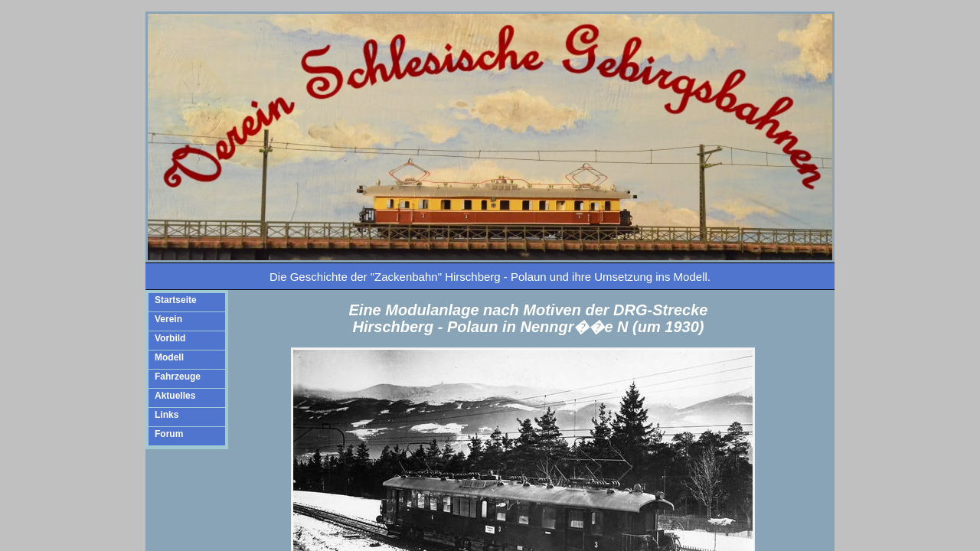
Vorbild (170, 338)
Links (167, 415)
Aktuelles (175, 396)
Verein (168, 319)
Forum (169, 434)
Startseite (176, 300)
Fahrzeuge (178, 377)
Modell (169, 357)
